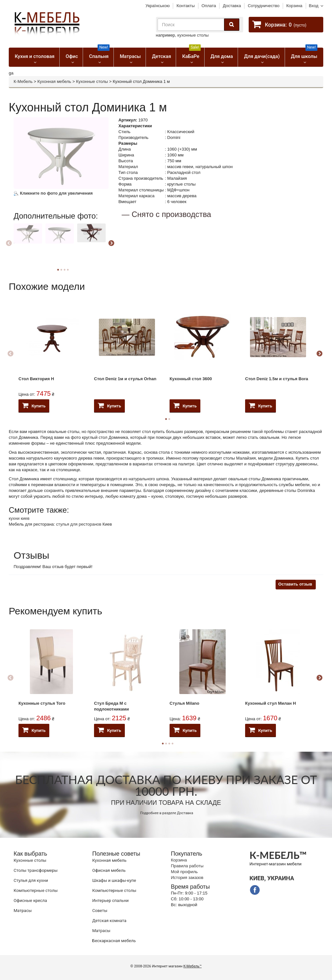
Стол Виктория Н (36, 379)
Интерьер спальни (111, 900)
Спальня (99, 53)
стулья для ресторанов (79, 524)
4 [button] (68, 270)
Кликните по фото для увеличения (53, 193)
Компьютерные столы (36, 890)
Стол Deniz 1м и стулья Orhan (125, 379)
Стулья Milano (184, 703)
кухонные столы (193, 35)
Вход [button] (314, 6)
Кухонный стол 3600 (191, 379)
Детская (162, 56)
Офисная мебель (109, 870)
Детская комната (109, 921)
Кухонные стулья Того (42, 703)
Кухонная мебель (54, 81)
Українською (158, 6)
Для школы (304, 53)
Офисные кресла (30, 900)
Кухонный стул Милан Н (271, 703)
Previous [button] (9, 244)
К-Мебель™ (193, 966)
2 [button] (169, 419)
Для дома (222, 56)
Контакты (185, 6)
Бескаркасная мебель (114, 941)
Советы (100, 911)
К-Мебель (23, 81)
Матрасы (130, 56)
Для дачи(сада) (262, 56)
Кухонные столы (92, 81)
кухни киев (19, 518)
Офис (72, 56)
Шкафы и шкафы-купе (114, 880)
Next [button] (111, 244)
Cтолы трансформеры (36, 870)
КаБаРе (191, 53)
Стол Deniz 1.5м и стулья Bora (277, 379)
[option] (29, 242)
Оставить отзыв (295, 584)
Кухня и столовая (35, 56)
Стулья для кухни (31, 880)
